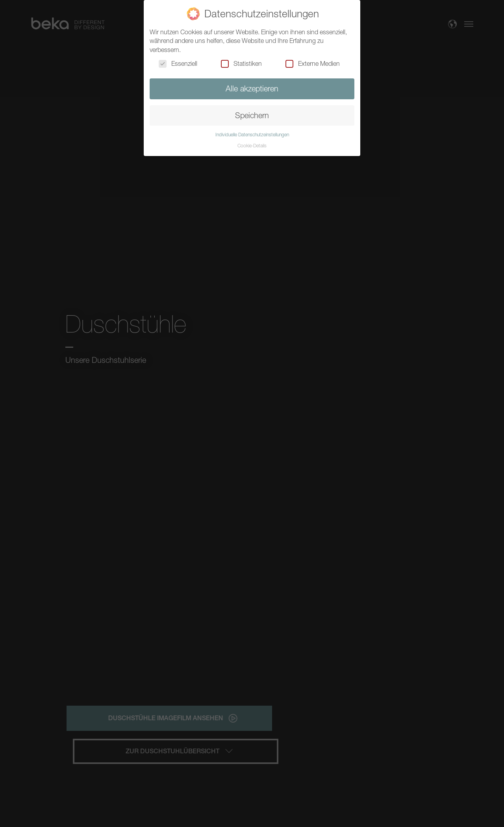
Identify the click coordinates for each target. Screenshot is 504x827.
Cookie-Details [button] (252, 146)
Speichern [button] (252, 115)
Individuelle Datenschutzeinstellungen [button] (252, 135)
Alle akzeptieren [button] (252, 88)
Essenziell (178, 63)
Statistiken (241, 63)
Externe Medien (313, 63)
